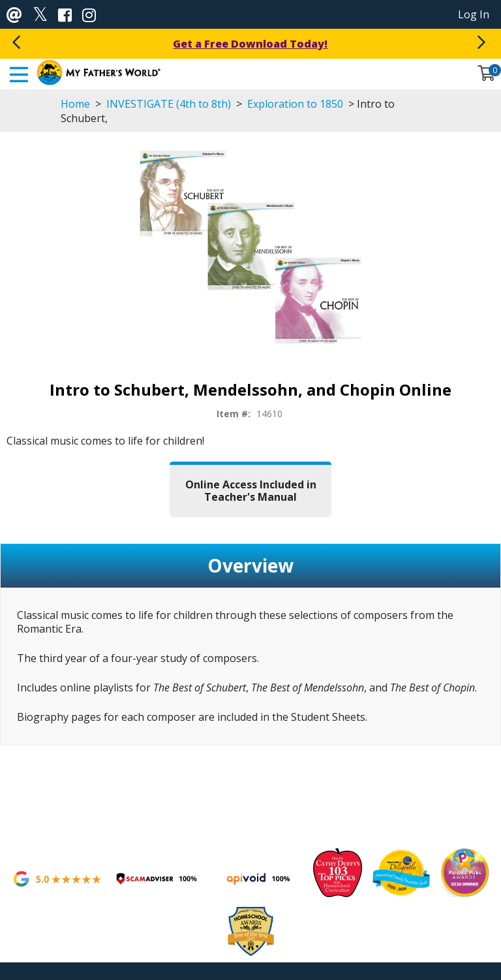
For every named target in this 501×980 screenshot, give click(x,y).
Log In (474, 14)
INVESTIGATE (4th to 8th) (169, 104)
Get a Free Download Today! (250, 44)
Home (75, 104)
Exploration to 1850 (295, 104)
